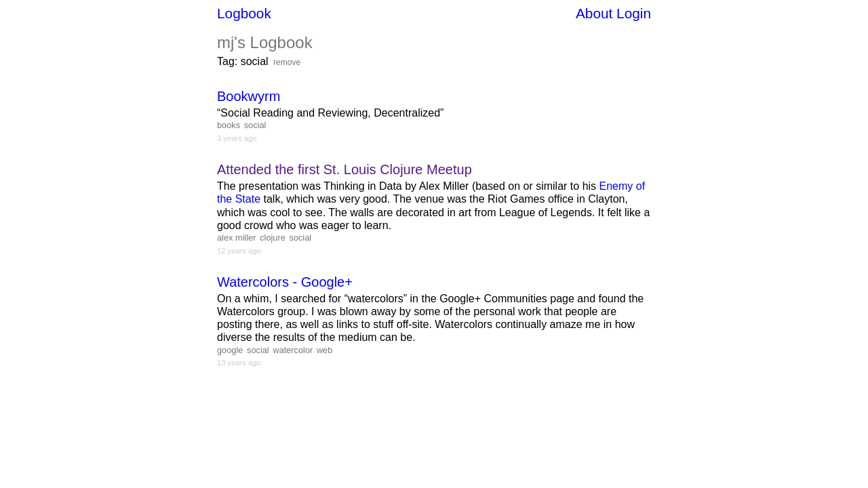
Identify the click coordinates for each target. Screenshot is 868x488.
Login (634, 13)
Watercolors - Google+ (285, 282)
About (594, 13)
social (255, 125)
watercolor (293, 350)
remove (287, 62)
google (230, 350)
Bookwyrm (249, 96)
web (324, 350)
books (229, 125)
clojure (273, 238)
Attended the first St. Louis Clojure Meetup (344, 169)
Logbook (244, 13)
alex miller (237, 238)
